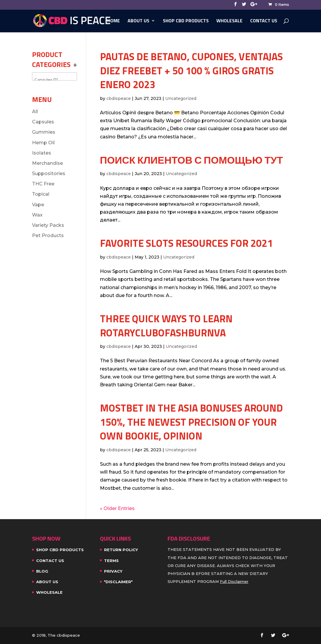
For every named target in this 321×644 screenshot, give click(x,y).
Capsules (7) (54, 80)
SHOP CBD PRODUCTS (186, 21)
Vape (38, 205)
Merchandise (47, 163)
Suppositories (49, 173)
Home (114, 21)
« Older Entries (117, 508)
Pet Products (48, 235)
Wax (37, 215)
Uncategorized (181, 98)
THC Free (43, 184)
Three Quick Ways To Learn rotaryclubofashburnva (166, 326)
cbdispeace (119, 98)
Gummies (44, 132)
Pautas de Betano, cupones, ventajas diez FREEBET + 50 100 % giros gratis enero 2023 (191, 70)
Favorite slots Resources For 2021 (186, 243)
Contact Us (264, 21)
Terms (111, 561)
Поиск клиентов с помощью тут (192, 160)
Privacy (113, 571)
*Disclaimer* (118, 582)
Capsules (43, 122)
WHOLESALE (229, 21)
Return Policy (121, 550)
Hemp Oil (43, 143)
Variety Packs (48, 225)
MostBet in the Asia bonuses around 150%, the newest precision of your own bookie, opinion (191, 422)
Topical (41, 194)
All (35, 111)
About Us (138, 21)
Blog (42, 571)
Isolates (42, 153)
